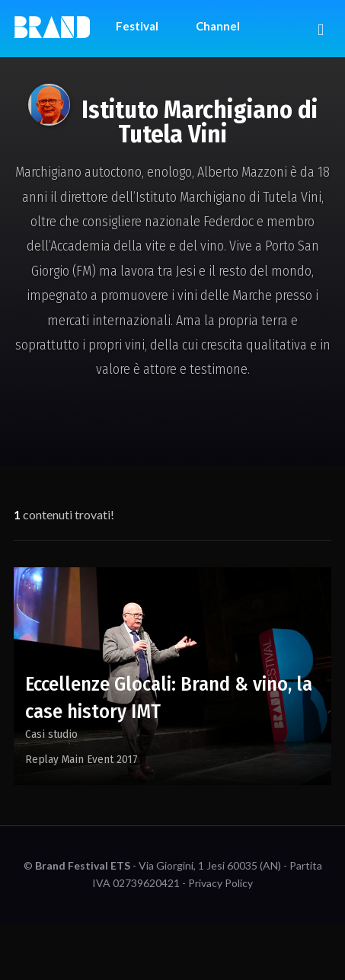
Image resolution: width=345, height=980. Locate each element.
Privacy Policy (220, 883)
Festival (137, 26)
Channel (218, 26)
